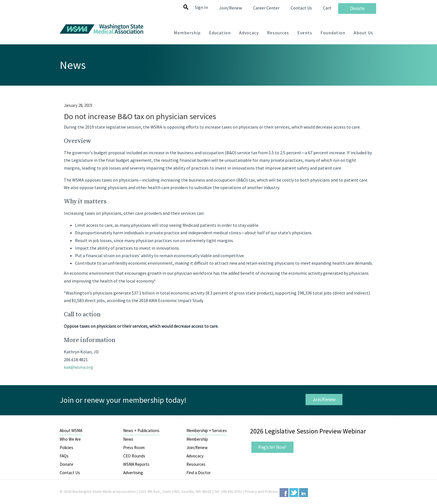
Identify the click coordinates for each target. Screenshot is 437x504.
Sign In (201, 7)
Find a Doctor (199, 473)
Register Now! (272, 447)
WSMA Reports (136, 464)
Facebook (284, 493)
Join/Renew (324, 399)
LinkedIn (304, 493)
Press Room (134, 448)
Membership (197, 439)
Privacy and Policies (261, 491)
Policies (66, 448)
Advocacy (195, 456)
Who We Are (70, 439)
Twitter (294, 493)
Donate (66, 464)
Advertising (133, 473)
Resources (196, 464)
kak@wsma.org (78, 367)
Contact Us (70, 473)
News (128, 439)
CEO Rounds (134, 456)
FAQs (64, 456)
